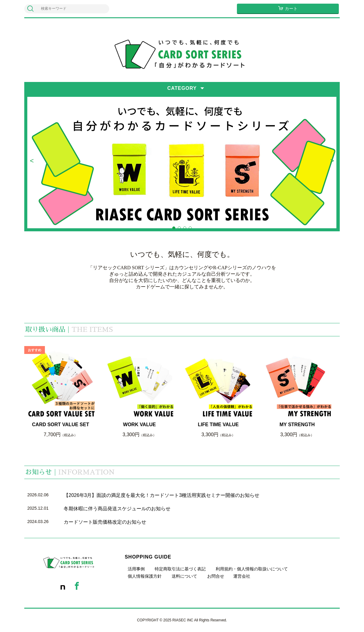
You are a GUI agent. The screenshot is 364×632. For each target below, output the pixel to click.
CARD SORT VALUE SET (61, 425)
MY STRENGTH (297, 425)
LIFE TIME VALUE (218, 425)
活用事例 (136, 569)
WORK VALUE (140, 425)
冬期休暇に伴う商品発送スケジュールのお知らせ (117, 509)
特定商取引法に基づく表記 (180, 569)
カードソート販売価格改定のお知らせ (105, 522)
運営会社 (242, 576)
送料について (184, 576)
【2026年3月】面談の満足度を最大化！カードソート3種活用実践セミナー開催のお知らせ (162, 495)
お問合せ (216, 576)
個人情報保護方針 (145, 576)
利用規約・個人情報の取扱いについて (252, 569)
